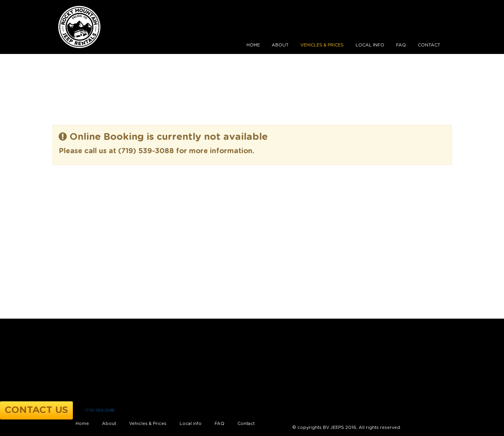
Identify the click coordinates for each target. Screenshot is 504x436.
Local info (370, 45)
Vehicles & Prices (322, 45)
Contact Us (36, 410)
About (280, 45)
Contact (429, 45)
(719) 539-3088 (99, 410)
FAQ (401, 45)
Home (253, 45)
